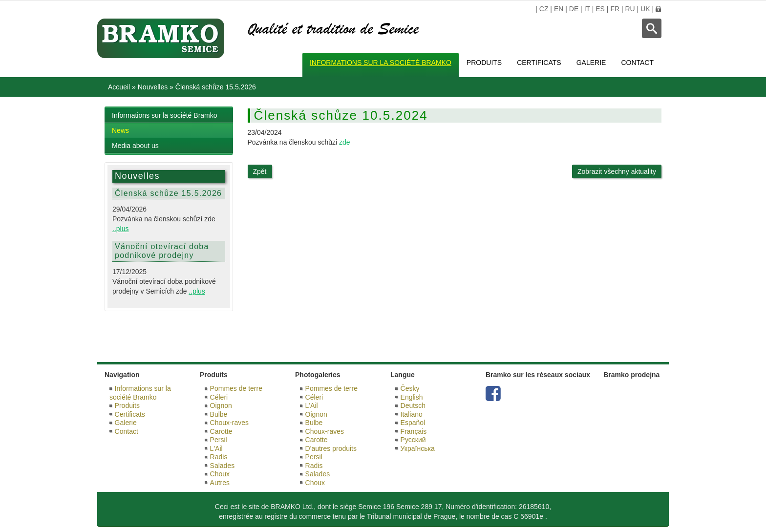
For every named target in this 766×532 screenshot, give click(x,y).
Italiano (412, 414)
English (412, 397)
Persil (219, 440)
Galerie (591, 63)
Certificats (539, 63)
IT (587, 9)
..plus (120, 229)
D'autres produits (331, 448)
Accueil (119, 87)
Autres (220, 483)
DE (574, 9)
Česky (410, 388)
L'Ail (216, 448)
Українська (418, 448)
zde (345, 142)
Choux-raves (229, 423)
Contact (637, 63)
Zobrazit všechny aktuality (617, 171)
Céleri (219, 397)
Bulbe (219, 414)
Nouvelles (153, 87)
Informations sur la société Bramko (381, 63)
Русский (413, 440)
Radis (219, 457)
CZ (544, 9)
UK (645, 9)
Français (414, 431)
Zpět (260, 171)
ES (600, 9)
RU (630, 9)
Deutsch (413, 405)
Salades (223, 466)
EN (559, 9)
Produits (484, 63)
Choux (220, 474)
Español (413, 423)
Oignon (221, 405)
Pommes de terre (236, 388)
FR (615, 9)
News (120, 130)
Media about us (135, 146)
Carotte (221, 431)
